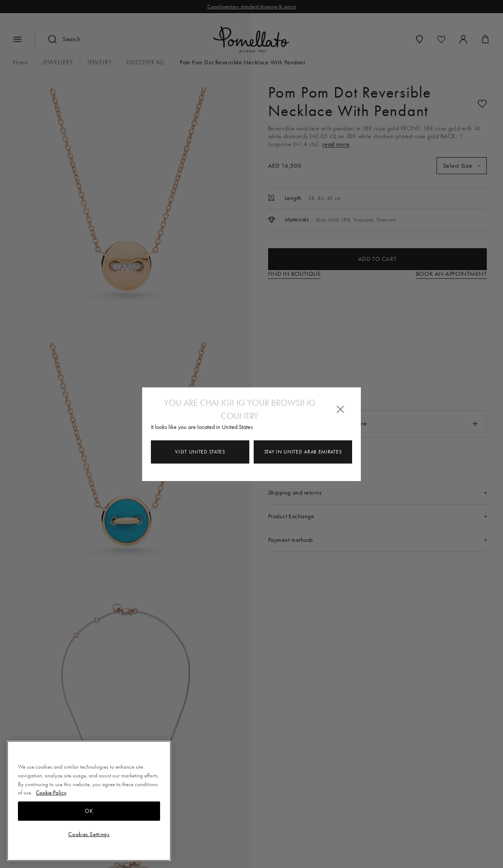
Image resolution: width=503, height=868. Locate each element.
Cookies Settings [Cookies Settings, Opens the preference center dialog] (89, 834)
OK (89, 811)
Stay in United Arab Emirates (303, 452)
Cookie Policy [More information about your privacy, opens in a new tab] (51, 792)
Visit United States (200, 452)
